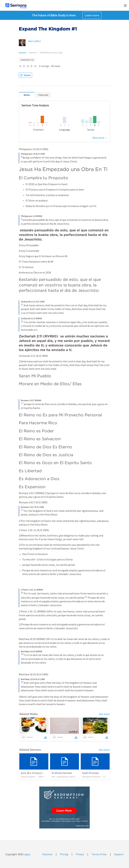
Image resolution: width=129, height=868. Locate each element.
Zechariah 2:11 (27, 60)
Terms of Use (99, 854)
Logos (27, 854)
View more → (100, 138)
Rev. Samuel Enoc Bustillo (64, 777)
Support (119, 854)
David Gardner (28, 777)
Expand (22, 53)
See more (104, 714)
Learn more (92, 15)
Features (47, 854)
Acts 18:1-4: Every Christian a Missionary (44, 773)
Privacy (80, 854)
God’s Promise (91, 773)
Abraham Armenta (91, 777)
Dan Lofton (35, 41)
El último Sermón (62, 773)
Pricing (64, 854)
